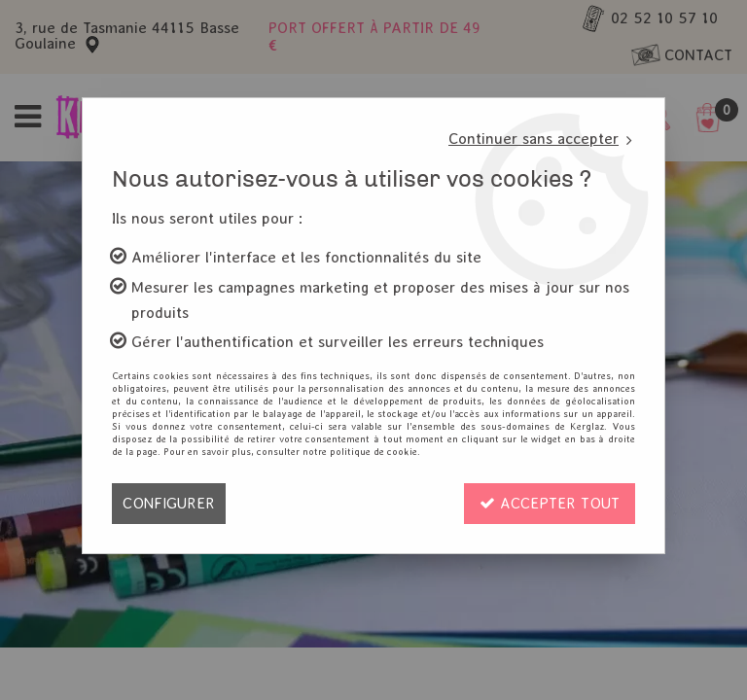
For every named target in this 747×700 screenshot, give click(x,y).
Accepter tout (550, 503)
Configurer (169, 503)
